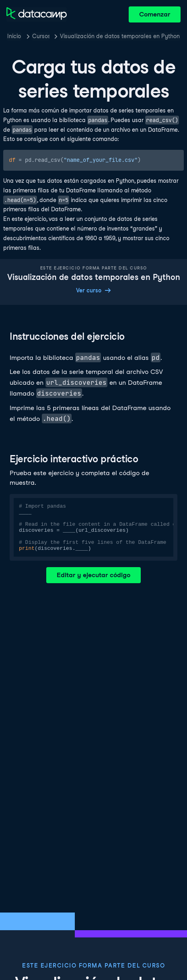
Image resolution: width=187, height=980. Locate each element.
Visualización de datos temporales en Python (120, 36)
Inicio (14, 36)
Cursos (41, 36)
